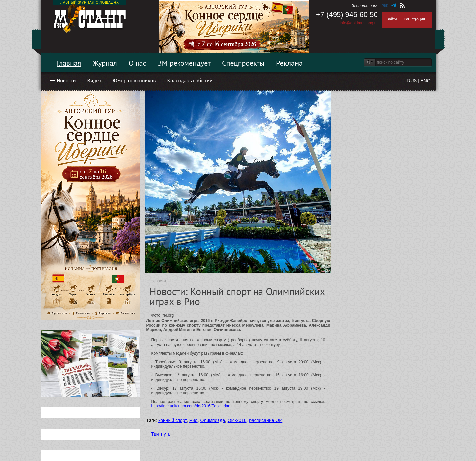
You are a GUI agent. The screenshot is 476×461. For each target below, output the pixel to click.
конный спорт (173, 420)
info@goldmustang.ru (359, 23)
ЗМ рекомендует (184, 63)
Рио (194, 420)
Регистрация (414, 19)
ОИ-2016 (237, 420)
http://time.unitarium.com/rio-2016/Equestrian (191, 406)
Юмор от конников (134, 80)
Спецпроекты (243, 63)
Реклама (289, 63)
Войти (392, 19)
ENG (425, 81)
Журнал (105, 63)
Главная (69, 63)
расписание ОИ (266, 420)
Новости (66, 80)
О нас (138, 63)
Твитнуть (161, 434)
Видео (94, 80)
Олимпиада (213, 420)
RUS (412, 81)
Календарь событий (190, 80)
